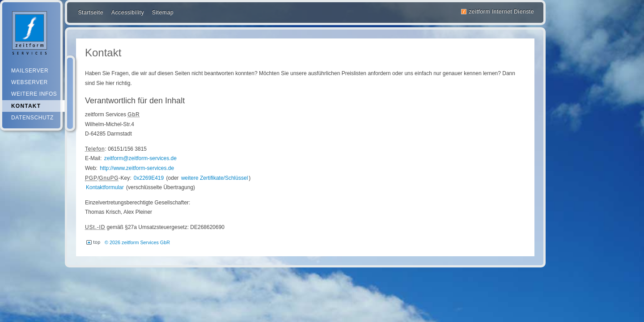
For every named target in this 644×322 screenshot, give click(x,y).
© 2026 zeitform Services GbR (137, 242)
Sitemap (163, 13)
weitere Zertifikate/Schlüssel (214, 178)
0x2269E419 (149, 178)
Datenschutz (32, 118)
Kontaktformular (105, 187)
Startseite (91, 13)
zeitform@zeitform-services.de (140, 158)
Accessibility (128, 13)
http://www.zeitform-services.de (137, 168)
